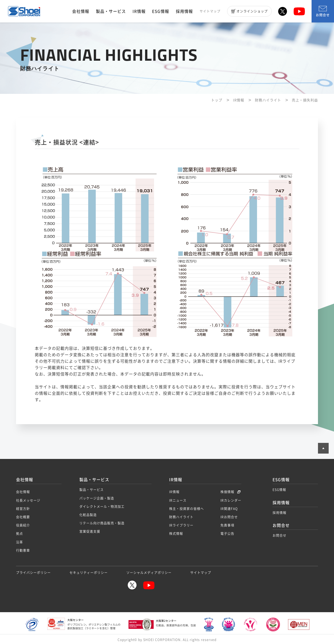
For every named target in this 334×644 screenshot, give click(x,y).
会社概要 (23, 517)
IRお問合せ (229, 517)
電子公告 (227, 534)
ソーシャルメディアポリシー (149, 573)
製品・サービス (111, 11)
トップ (217, 100)
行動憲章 (23, 550)
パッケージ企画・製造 (97, 498)
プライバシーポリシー (33, 573)
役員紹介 (23, 525)
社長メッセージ (28, 500)
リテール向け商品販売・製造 (102, 523)
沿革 (20, 542)
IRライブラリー (181, 525)
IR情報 (139, 11)
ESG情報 (161, 11)
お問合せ (323, 12)
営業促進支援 (90, 531)
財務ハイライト (268, 100)
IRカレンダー (231, 500)
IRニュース (178, 500)
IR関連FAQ (229, 509)
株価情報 (228, 492)
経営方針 (23, 509)
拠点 (20, 534)
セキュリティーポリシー (89, 573)
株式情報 (176, 534)
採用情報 (184, 11)
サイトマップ (210, 11)
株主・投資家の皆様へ (187, 509)
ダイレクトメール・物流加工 (102, 507)
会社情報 (81, 11)
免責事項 (227, 525)
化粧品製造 (88, 515)
